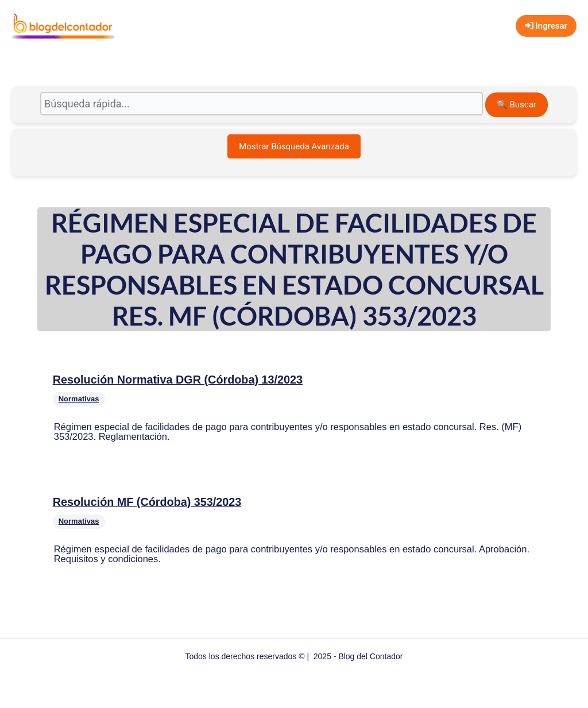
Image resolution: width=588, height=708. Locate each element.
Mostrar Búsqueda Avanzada (294, 146)
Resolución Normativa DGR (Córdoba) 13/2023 (178, 380)
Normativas (79, 399)
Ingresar (546, 26)
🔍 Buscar (517, 105)
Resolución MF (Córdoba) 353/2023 (147, 502)
